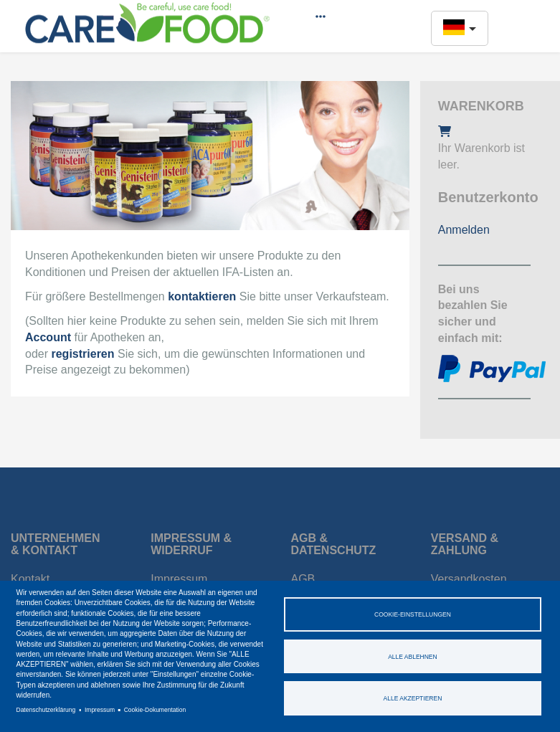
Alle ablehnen (413, 657)
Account (48, 337)
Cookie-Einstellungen (413, 614)
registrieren (82, 354)
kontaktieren (202, 296)
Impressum (100, 710)
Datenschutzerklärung (46, 710)
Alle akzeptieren (413, 698)
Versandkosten (469, 579)
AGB (303, 579)
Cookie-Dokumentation (155, 710)
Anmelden (464, 230)
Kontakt (30, 579)
